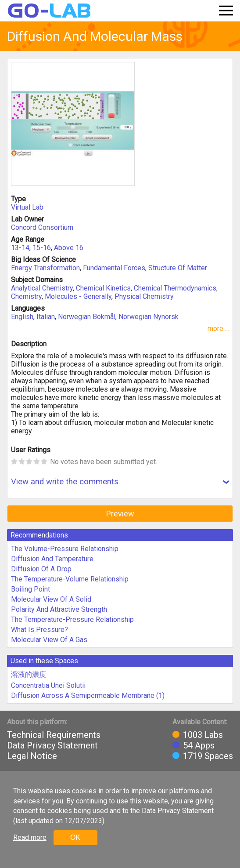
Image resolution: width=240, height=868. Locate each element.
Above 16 (69, 248)
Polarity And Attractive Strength (59, 609)
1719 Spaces (208, 756)
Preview (120, 514)
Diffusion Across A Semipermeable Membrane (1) (88, 695)
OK (75, 837)
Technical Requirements (54, 735)
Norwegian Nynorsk (149, 317)
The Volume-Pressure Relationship (65, 549)
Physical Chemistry (144, 296)
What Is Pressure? (39, 630)
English (22, 317)
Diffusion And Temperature (52, 559)
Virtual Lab (27, 207)
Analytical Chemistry (42, 288)
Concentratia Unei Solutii (48, 685)
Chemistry (26, 296)
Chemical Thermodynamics (175, 288)
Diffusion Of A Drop (41, 569)
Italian (46, 317)
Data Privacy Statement (52, 745)
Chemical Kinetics (103, 288)
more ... (218, 329)
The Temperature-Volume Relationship (70, 579)
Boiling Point (30, 589)
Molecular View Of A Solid (51, 599)
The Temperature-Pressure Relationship (72, 619)
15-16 (42, 248)
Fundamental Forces (114, 268)
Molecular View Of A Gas (49, 640)
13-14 (20, 248)
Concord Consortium (42, 227)
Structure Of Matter (178, 268)
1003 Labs (203, 735)
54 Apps (199, 745)
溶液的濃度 (29, 674)
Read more (30, 837)
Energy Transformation (45, 268)
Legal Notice (32, 756)
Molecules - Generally (78, 296)
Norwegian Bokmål (87, 317)
